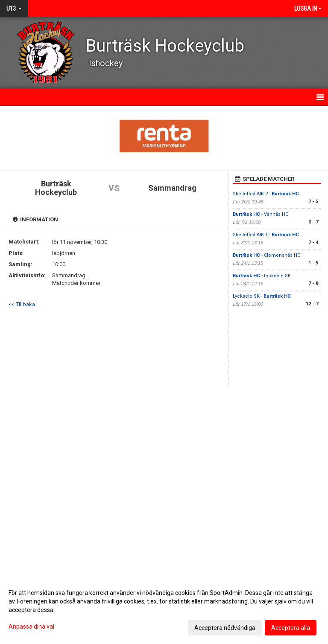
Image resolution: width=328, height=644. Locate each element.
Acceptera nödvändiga (225, 628)
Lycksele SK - (262, 296)
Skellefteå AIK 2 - (266, 194)
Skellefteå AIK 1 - (266, 235)
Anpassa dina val (31, 627)
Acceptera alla (291, 628)
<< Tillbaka (22, 304)
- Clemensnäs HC (266, 255)
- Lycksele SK (262, 276)
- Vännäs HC (261, 214)
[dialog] (164, 610)
